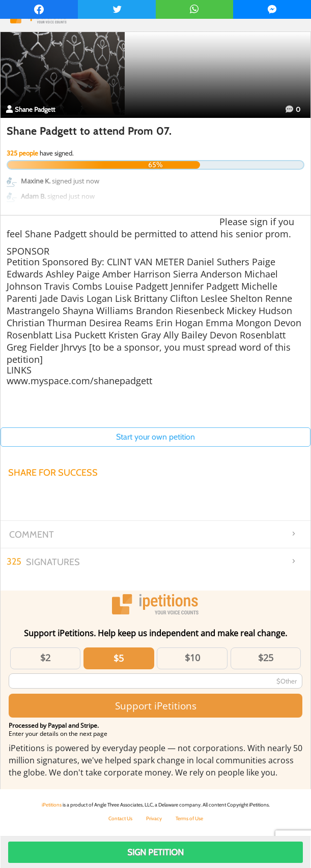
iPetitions (52, 805)
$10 (192, 658)
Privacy (154, 818)
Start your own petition (155, 437)
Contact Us (120, 818)
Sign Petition (155, 852)
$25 (266, 658)
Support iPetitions (156, 706)
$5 (119, 658)
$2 (45, 658)
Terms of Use (189, 818)
